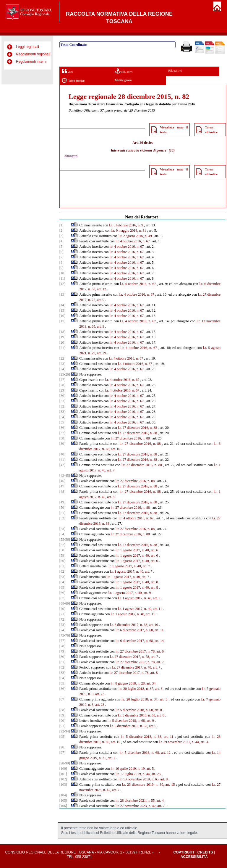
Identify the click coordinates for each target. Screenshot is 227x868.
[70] (62, 609)
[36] (62, 428)
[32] (62, 406)
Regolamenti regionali (33, 54)
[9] (61, 268)
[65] (62, 587)
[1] (61, 225)
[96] (62, 747)
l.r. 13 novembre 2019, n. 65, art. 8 (143, 779)
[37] (62, 433)
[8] (61, 263)
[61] (62, 566)
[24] (62, 369)
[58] (62, 550)
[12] (62, 284)
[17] (62, 321)
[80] (62, 657)
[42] (62, 465)
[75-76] (65, 635)
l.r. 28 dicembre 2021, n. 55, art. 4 (140, 801)
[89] (62, 715)
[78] (62, 646)
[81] (62, 662)
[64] (62, 582)
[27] (62, 380)
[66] (62, 593)
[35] (62, 422)
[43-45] (65, 476)
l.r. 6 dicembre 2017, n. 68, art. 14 (140, 641)
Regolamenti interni (31, 62)
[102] (63, 779)
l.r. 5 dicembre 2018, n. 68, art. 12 (145, 753)
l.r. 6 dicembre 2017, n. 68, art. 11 (140, 630)
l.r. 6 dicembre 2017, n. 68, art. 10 (134, 625)
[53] (62, 529)
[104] (63, 795)
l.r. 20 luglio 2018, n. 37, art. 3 (141, 689)
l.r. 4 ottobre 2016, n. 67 (133, 241)
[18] (62, 332)
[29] (62, 390)
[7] (61, 257)
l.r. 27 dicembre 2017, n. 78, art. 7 (134, 657)
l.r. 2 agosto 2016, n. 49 (135, 236)
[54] (62, 534)
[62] (62, 571)
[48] (62, 492)
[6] (61, 252)
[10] (62, 273)
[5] (61, 247)
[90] (62, 721)
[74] (62, 630)
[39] (62, 444)
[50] (62, 508)
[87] (62, 699)
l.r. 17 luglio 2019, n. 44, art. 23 (138, 774)
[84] (62, 678)
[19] (62, 337)
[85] (62, 683)
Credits (205, 852)
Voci (67, 71)
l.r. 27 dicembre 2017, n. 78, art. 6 (140, 651)
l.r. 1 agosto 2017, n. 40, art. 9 (130, 593)
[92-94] (65, 731)
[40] (62, 454)
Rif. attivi (124, 71)
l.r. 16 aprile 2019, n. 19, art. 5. (133, 769)
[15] (62, 310)
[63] (62, 577)
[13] (62, 294)
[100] (63, 769)
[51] (62, 513)
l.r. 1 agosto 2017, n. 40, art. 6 (137, 550)
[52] (62, 518)
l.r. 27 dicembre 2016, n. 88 (137, 428)
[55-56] (65, 540)
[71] (62, 614)
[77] (62, 641)
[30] (62, 396)
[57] (62, 545)
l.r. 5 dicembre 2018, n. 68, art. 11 (147, 737)
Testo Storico (73, 81)
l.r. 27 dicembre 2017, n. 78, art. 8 (134, 673)
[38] (62, 438)
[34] (62, 417)
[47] (62, 486)
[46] (62, 481)
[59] (62, 555)
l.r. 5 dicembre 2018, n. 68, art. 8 (139, 710)
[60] (62, 561)
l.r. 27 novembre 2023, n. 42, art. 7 (140, 806)
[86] (62, 689)
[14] (62, 305)
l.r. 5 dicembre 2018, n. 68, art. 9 (131, 721)
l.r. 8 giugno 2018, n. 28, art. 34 (133, 683)
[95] (62, 737)
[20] (62, 342)
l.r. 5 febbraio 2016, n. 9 (126, 225)
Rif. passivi (175, 71)
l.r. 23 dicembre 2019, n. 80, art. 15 (149, 785)
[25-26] (65, 374)
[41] (62, 460)
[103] (63, 785)
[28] (62, 385)
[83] (62, 673)
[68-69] (65, 603)
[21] (62, 348)
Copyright (184, 852)
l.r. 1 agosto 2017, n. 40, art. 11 (140, 609)
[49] (62, 502)
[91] (62, 726)
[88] (62, 710)
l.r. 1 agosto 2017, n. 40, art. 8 (137, 582)
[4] (61, 241)
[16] (62, 316)
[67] (62, 598)
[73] (62, 625)
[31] (62, 401)
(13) (172, 150)
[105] (63, 801)
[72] (62, 619)
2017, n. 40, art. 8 (102, 497)
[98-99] (65, 763)
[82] (62, 667)
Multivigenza (123, 80)
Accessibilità (194, 857)
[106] (63, 806)
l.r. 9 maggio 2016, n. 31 (129, 231)
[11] (62, 278)
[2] (61, 231)
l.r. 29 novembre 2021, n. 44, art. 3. (184, 742)
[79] (62, 651)
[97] (62, 753)
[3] (61, 236)
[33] (62, 412)
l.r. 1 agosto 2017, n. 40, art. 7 (129, 566)
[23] (62, 364)
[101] (63, 774)
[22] (62, 358)
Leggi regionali (27, 47)
